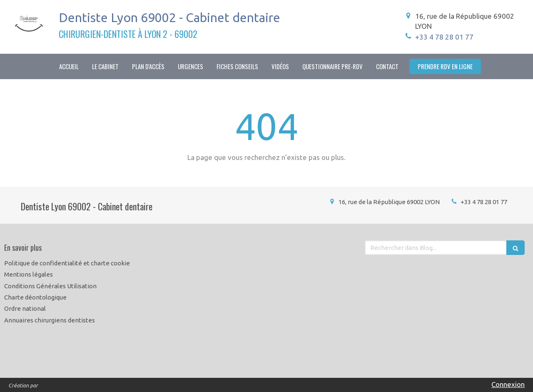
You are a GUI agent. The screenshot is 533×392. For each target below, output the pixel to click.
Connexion (508, 384)
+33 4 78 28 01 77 (444, 37)
